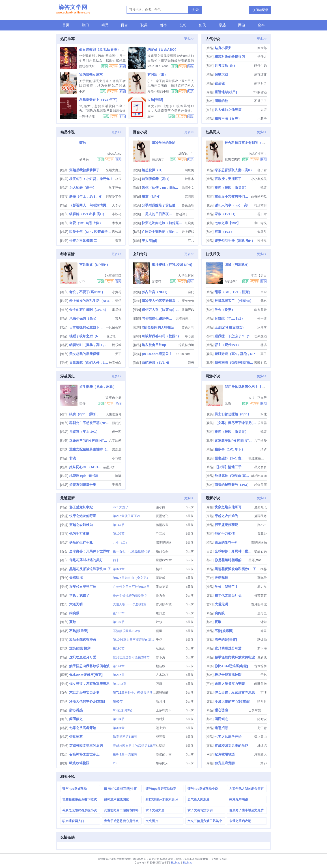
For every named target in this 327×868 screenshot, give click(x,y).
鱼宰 (151, 116)
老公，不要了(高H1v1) (86, 292)
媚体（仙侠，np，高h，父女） (161, 187)
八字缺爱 (115, 441)
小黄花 (117, 292)
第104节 (119, 719)
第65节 (118, 701)
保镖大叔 (221, 74)
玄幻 (183, 25)
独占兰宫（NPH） (155, 292)
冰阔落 (262, 327)
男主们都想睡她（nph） (233, 414)
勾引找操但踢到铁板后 (158, 318)
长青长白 (115, 363)
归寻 (82, 403)
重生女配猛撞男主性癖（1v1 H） (90, 449)
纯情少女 (188, 188)
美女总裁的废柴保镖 (84, 354)
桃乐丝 (117, 345)
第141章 (119, 666)
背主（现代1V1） (228, 345)
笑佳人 (262, 57)
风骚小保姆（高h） (84, 318)
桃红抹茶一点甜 (258, 458)
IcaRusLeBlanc (158, 66)
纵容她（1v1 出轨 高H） (88, 214)
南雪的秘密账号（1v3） (232, 485)
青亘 (118, 241)
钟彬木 (189, 179)
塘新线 (161, 666)
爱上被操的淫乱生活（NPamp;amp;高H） (92, 301)
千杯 (159, 640)
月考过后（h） (226, 66)
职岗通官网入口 (73, 821)
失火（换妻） (225, 310)
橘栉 (159, 569)
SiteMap (175, 863)
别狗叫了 (260, 83)
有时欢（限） (157, 75)
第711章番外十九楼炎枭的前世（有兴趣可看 (144, 693)
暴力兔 (161, 595)
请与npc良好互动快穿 (161, 789)
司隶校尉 (260, 205)
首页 (66, 25)
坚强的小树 (164, 754)
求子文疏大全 (155, 810)
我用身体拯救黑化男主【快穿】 (248, 387)
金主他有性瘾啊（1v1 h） (89, 310)
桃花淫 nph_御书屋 (84, 476)
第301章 (119, 728)
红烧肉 (189, 223)
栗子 (264, 354)
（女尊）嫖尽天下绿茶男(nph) (236, 423)
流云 (191, 363)
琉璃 (118, 476)
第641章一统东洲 (125, 754)
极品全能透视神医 (83, 640)
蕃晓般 (161, 578)
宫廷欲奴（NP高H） (95, 265)
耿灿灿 (161, 648)
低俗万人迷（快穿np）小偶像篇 (161, 310)
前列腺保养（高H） (156, 179)
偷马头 (84, 159)
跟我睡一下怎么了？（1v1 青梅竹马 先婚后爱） (234, 336)
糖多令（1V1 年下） (230, 449)
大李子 (117, 205)
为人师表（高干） (83, 187)
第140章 (119, 613)
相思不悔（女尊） (228, 118)
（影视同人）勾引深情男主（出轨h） (90, 205)
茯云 (118, 179)
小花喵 (117, 458)
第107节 (119, 622)
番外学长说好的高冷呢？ (130, 595)
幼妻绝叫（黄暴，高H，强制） (90, 345)
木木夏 (117, 223)
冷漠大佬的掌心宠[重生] (87, 701)
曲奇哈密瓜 (259, 197)
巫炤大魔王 (114, 170)
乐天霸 (262, 423)
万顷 (159, 684)
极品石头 (162, 551)
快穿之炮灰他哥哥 (83, 516)
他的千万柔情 (79, 534)
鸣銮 (264, 188)
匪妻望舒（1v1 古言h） (231, 458)
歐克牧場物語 (79, 763)
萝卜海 (161, 657)
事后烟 (117, 310)
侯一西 (262, 318)
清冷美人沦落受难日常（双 (161, 301)
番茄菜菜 (162, 587)
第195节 (119, 648)
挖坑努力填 (186, 345)
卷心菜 (189, 336)
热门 (85, 25)
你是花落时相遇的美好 (86, 560)
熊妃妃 (117, 423)
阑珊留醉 (162, 693)
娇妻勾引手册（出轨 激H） (235, 241)
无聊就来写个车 (185, 318)
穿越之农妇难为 (81, 525)
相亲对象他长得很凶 (230, 57)
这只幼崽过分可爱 (83, 657)
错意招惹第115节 (125, 737)
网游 (242, 25)
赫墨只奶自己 (112, 467)
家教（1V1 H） (226, 214)
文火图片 (152, 821)
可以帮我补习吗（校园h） (161, 336)
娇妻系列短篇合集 (83, 485)
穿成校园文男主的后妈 (86, 746)
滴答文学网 (73, 10)
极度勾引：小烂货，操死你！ (91, 179)
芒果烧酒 (260, 336)
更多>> (189, 39)
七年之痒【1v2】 (227, 223)
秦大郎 (262, 48)
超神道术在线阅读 (116, 799)
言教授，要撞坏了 (228, 179)
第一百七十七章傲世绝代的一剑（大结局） (143, 551)
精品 (105, 25)
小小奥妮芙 (259, 179)
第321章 (119, 569)
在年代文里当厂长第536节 (131, 587)
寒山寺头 (260, 223)
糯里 (159, 631)
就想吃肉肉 (232, 159)
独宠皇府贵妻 (225, 763)
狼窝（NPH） (152, 196)
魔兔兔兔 (188, 301)
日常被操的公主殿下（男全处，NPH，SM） (87, 327)
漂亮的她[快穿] (80, 648)
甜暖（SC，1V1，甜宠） (233, 292)
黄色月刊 (188, 327)
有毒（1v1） (224, 232)
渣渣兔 (262, 241)
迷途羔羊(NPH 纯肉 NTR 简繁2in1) (89, 440)
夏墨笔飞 (162, 516)
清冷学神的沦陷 (164, 143)
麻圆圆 (189, 197)
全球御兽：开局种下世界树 (89, 551)
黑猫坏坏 (260, 74)
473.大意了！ (122, 507)
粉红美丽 (260, 485)
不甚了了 (260, 101)
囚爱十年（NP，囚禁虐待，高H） (90, 232)
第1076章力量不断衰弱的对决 (134, 640)
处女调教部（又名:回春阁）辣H (103, 49)
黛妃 (191, 292)
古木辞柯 (162, 675)
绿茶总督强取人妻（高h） (234, 170)
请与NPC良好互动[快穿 (120, 789)
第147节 (119, 525)
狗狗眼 (74, 613)
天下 (118, 354)
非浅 (73, 458)
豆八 (191, 241)
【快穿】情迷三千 (228, 467)
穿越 (222, 25)
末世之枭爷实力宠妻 (84, 692)
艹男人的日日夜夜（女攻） (158, 214)
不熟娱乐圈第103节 (126, 631)
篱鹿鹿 (117, 449)
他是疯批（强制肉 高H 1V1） (232, 476)
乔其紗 (161, 534)
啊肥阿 (189, 170)
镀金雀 (220, 83)
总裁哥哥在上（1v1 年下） (99, 100)
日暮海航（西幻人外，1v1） (89, 363)
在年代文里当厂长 (83, 587)
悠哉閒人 (162, 763)
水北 (264, 414)
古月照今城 (164, 604)
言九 (118, 318)
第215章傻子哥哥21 (127, 516)
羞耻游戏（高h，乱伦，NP (235, 354)
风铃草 (117, 232)
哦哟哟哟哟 (164, 543)
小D (82, 281)
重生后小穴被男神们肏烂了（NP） (232, 196)
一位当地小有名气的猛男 (112, 336)
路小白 (161, 507)
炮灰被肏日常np (154, 345)
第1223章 (119, 684)
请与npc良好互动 (74, 789)
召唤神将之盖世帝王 (84, 754)
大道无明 (76, 604)
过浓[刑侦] (155, 100)
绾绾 (118, 301)
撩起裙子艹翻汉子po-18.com (185, 214)
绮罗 (264, 449)
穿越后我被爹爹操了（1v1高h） (87, 170)
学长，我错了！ (81, 595)
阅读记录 (262, 10)
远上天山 (162, 728)
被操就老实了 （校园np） (234, 301)
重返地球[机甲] (226, 92)
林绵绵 (161, 746)
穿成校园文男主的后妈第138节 (134, 746)
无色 (264, 301)
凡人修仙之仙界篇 (228, 110)
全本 (261, 25)
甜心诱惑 (76, 710)
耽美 (144, 25)
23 (115, 763)
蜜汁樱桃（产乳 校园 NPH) (172, 265)
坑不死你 (115, 188)
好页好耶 (231, 281)
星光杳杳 (260, 467)
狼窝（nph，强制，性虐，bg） (87, 414)
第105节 (119, 534)
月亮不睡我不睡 (158, 91)
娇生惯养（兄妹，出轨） (98, 387)
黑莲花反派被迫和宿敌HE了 (90, 569)
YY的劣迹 (260, 92)
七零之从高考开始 (83, 728)
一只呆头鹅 (114, 327)
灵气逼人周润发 (198, 799)
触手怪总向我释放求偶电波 (89, 666)
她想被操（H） (153, 170)
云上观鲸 (188, 232)
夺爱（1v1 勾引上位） (86, 223)
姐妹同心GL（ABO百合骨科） (86, 467)
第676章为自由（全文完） (131, 578)
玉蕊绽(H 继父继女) (229, 327)
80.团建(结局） (123, 710)
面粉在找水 (87, 66)
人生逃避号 (114, 414)
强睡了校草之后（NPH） (86, 336)
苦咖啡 (157, 281)
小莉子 (262, 119)
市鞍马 (117, 214)
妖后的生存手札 (81, 542)
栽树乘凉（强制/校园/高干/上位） (234, 363)
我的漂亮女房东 (91, 75)
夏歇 (73, 622)
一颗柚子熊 (87, 116)
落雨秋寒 (162, 525)
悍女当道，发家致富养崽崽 (89, 684)
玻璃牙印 (188, 310)
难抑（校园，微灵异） (231, 187)
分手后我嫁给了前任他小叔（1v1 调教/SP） (161, 205)
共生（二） (121, 543)
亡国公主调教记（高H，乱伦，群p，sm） (161, 232)
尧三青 (161, 737)
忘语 (264, 110)
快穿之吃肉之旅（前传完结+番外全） (163, 223)
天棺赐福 (76, 578)
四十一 (118, 560)
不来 (82, 91)
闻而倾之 (76, 719)
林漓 (264, 345)
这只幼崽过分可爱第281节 (131, 657)
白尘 (264, 292)
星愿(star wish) (166, 560)
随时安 (161, 719)
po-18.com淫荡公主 (157, 354)
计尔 (159, 622)
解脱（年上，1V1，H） (87, 196)
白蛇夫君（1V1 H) (155, 363)
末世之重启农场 (240, 821)
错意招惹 (76, 737)
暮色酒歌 (188, 205)
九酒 (228, 403)
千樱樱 (117, 485)
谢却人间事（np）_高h (232, 205)
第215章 (119, 675)
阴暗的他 (221, 101)
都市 (163, 25)
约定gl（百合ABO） (163, 49)
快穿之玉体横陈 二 (83, 241)
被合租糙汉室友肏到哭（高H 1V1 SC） (254, 143)
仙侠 (202, 25)
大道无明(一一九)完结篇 (130, 604)
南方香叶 (260, 310)
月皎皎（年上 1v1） (230, 318)
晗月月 (161, 701)
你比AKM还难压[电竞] (86, 675)
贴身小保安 (223, 48)
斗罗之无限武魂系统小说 (80, 810)
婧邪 (264, 763)
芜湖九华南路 (239, 799)
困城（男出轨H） (238, 265)
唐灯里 (161, 613)
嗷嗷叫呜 (260, 363)
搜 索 (195, 10)
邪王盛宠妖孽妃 (81, 507)
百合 (124, 25)
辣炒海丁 (158, 159)
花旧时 (262, 214)
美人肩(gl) (149, 241)
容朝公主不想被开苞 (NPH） (90, 423)
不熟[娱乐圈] (79, 631)
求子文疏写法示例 (200, 810)
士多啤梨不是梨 (167, 710)
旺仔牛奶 (260, 66)
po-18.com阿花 (185, 354)
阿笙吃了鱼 (114, 197)
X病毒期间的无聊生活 (158, 327)
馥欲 (83, 143)
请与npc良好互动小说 (203, 789)
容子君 (262, 170)
